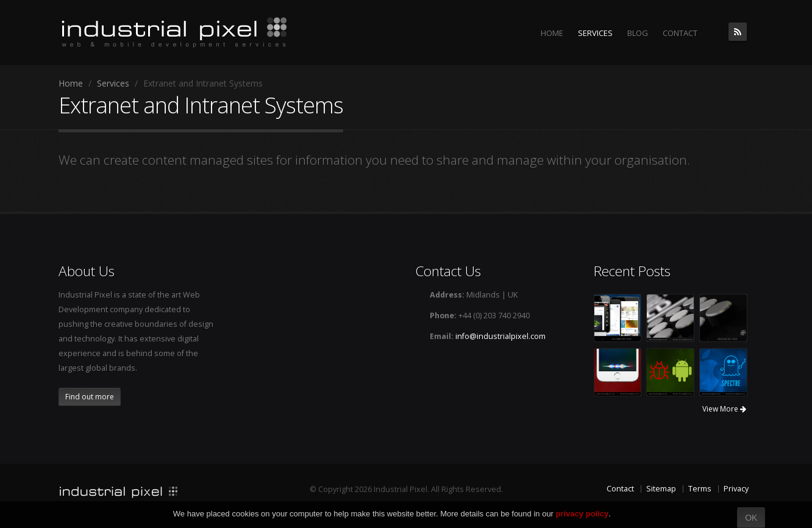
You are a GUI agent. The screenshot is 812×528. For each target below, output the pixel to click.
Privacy (736, 489)
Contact (620, 489)
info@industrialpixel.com (500, 336)
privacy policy (582, 514)
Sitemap (661, 489)
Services (113, 83)
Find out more (90, 397)
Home (71, 83)
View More (724, 409)
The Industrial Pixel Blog (738, 32)
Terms (700, 489)
